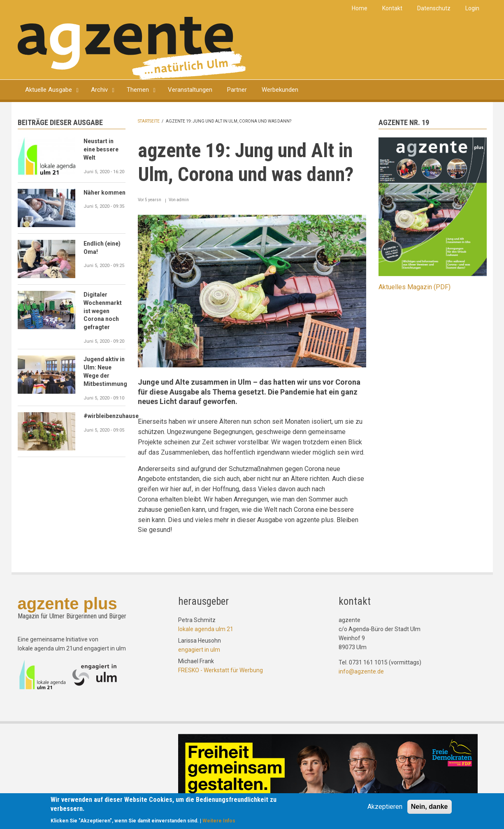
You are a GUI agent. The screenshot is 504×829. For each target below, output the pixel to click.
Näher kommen (105, 193)
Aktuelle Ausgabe (49, 90)
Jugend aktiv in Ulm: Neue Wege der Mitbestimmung (105, 372)
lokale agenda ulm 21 (206, 629)
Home (360, 8)
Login (472, 8)
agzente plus (67, 604)
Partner (237, 90)
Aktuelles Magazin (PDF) (415, 287)
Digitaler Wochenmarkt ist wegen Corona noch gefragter (103, 311)
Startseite (149, 121)
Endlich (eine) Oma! (102, 248)
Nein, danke (430, 807)
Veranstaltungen (190, 90)
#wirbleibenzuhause (105, 416)
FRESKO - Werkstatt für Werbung (221, 670)
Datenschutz (434, 8)
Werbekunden (280, 90)
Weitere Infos (219, 822)
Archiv (99, 90)
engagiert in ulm (199, 650)
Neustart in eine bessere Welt (101, 149)
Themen (138, 90)
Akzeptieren (385, 807)
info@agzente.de (361, 671)
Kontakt (392, 8)
